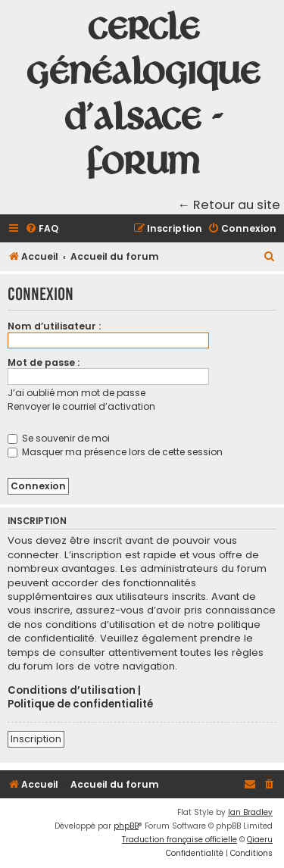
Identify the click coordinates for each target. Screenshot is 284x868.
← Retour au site (229, 205)
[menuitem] (42, 229)
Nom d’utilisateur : (54, 326)
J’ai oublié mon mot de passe (76, 393)
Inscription (36, 739)
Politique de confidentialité (80, 704)
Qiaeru (260, 840)
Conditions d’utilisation (72, 691)
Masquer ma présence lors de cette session (115, 452)
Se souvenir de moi (59, 438)
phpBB (126, 826)
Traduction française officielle (179, 840)
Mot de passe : (44, 362)
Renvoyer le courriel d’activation (81, 406)
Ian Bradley (250, 812)
